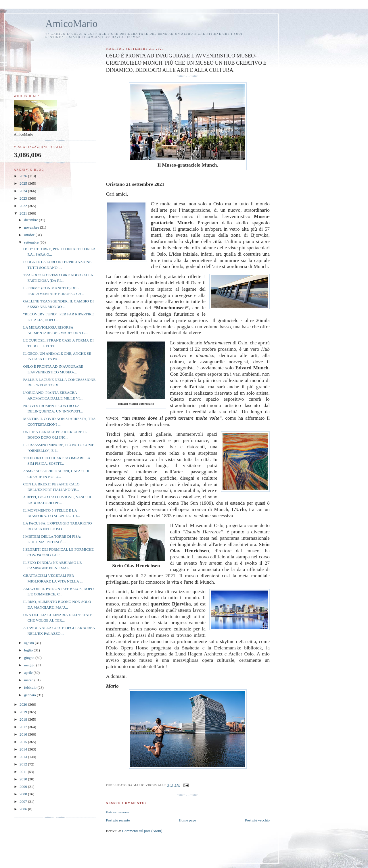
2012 (24, 764)
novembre (32, 227)
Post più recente (118, 820)
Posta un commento (117, 812)
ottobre (30, 235)
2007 (24, 802)
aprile (29, 673)
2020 (24, 704)
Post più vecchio (257, 820)
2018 (24, 719)
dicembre (32, 220)
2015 (24, 742)
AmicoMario (71, 24)
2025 (24, 183)
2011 (24, 772)
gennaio (30, 695)
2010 (24, 779)
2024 (24, 191)
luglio (29, 650)
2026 (24, 176)
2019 (24, 712)
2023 (24, 198)
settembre (32, 242)
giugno (30, 658)
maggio (30, 665)
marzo (29, 680)
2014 (24, 749)
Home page (187, 820)
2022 (24, 206)
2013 (24, 757)
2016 (24, 734)
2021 (24, 213)
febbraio (31, 687)
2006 (24, 809)
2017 (24, 727)
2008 (24, 794)
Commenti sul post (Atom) (142, 831)
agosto (29, 643)
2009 (24, 787)
